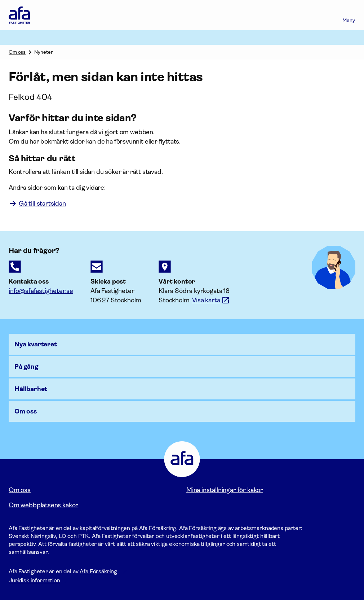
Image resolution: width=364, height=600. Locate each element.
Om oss (17, 52)
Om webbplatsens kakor (43, 505)
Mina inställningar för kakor (225, 490)
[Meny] (349, 15)
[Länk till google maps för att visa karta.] (211, 300)
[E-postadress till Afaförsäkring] (41, 291)
